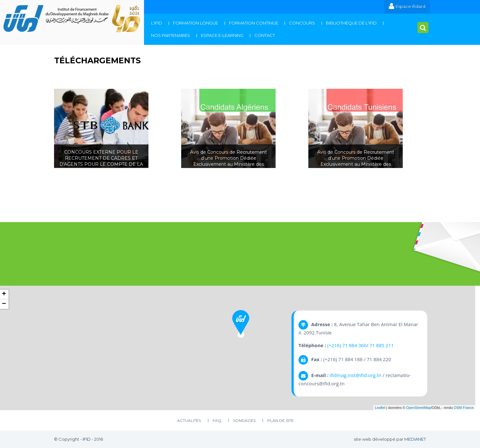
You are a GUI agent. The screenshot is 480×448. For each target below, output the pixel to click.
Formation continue (254, 23)
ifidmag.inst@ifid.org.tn (356, 375)
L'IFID (157, 23)
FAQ (217, 420)
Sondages (244, 420)
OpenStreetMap (419, 408)
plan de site (281, 420)
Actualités (189, 420)
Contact (265, 35)
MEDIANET (415, 439)
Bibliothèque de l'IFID (351, 23)
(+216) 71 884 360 (347, 345)
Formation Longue (195, 23)
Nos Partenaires (171, 35)
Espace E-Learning (222, 35)
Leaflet (380, 408)
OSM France (464, 408)
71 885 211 (381, 345)
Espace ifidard (407, 6)
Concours (302, 23)
